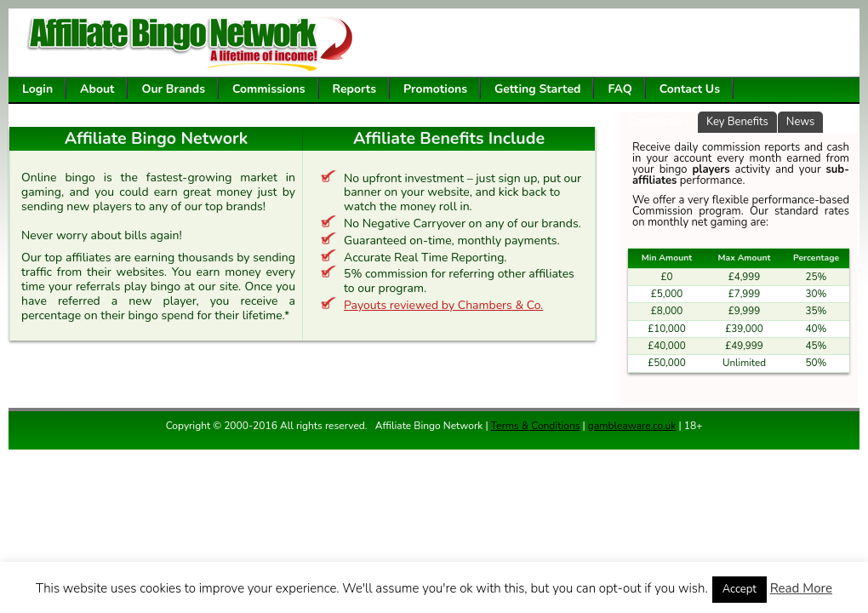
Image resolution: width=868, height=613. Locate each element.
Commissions (269, 89)
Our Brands (173, 89)
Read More (801, 588)
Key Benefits (737, 122)
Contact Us (690, 89)
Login (37, 89)
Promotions (435, 89)
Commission (658, 122)
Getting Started (537, 89)
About (97, 89)
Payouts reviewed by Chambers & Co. (443, 305)
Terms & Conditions (536, 426)
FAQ (620, 89)
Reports (355, 89)
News (801, 122)
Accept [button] (740, 589)
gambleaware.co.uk (632, 426)
